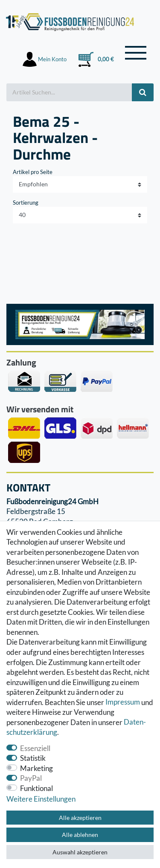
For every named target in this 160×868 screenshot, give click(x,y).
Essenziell (35, 748)
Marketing (36, 768)
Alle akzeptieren (80, 818)
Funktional (36, 788)
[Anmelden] (45, 59)
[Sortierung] (80, 184)
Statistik (33, 758)
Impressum (123, 702)
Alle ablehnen (80, 835)
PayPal (31, 778)
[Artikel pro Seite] (80, 215)
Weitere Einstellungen (41, 799)
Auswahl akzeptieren (80, 852)
